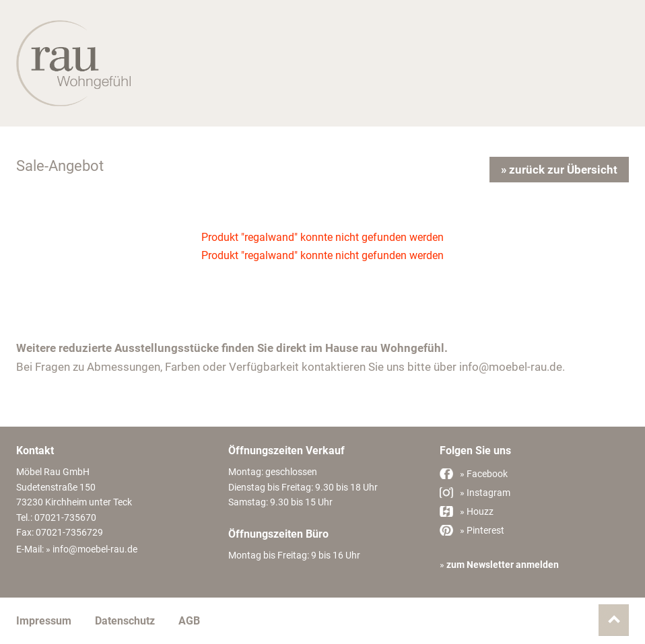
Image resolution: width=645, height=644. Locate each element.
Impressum (44, 621)
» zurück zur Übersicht (559, 170)
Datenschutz (125, 621)
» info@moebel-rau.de (92, 549)
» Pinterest (482, 530)
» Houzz (477, 511)
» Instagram (485, 493)
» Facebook (484, 474)
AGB (189, 621)
